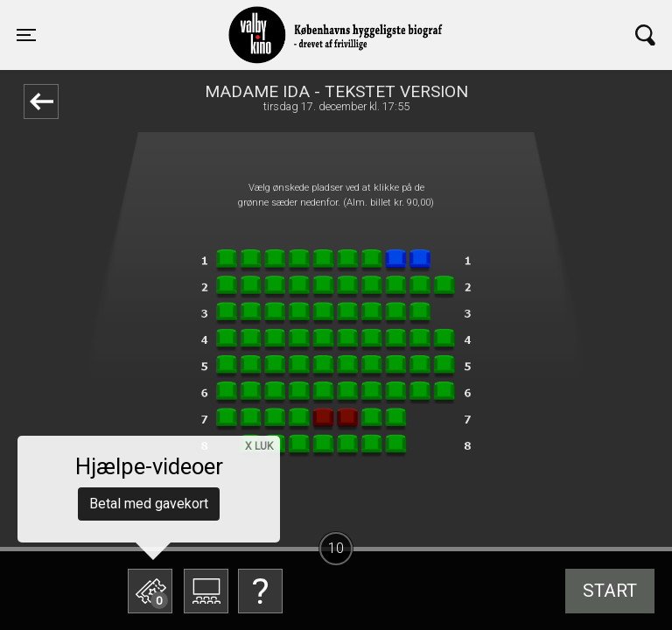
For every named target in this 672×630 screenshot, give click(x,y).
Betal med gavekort (149, 504)
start (610, 591)
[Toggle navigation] (26, 35)
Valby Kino (178, 19)
